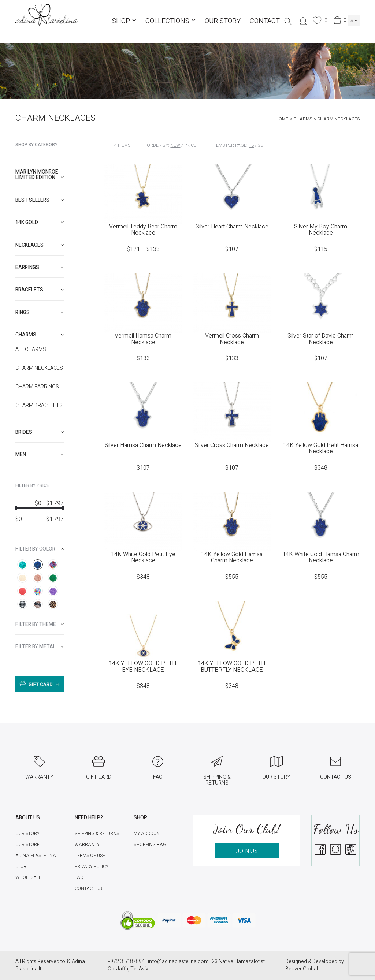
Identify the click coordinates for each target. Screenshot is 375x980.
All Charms (31, 350)
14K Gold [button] (40, 222)
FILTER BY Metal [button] (40, 647)
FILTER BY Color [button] (40, 549)
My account (148, 834)
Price (190, 145)
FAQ (79, 877)
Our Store (27, 845)
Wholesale (28, 877)
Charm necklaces (39, 368)
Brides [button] (40, 432)
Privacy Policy (92, 867)
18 (251, 145)
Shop (124, 21)
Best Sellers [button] (40, 200)
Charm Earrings (37, 387)
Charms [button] (40, 335)
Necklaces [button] (40, 245)
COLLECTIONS (170, 21)
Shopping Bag (150, 845)
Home (282, 119)
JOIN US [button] (247, 851)
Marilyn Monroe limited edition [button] (40, 175)
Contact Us (88, 888)
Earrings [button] (40, 267)
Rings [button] (40, 312)
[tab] (40, 175)
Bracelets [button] (40, 290)
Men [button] (40, 454)
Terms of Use (90, 856)
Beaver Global (302, 969)
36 (260, 145)
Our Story (223, 21)
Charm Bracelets (39, 406)
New (175, 145)
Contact (265, 21)
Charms (303, 119)
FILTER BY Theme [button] (40, 624)
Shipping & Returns (97, 834)
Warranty (87, 845)
